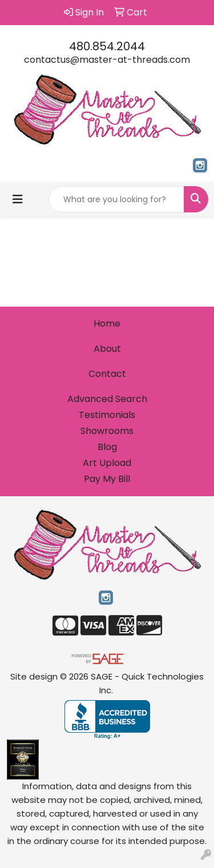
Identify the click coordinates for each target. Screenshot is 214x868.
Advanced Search (107, 399)
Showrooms (107, 431)
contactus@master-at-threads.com (107, 60)
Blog (107, 447)
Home (107, 324)
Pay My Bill (107, 479)
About (107, 349)
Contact (107, 374)
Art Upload (107, 463)
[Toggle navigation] (18, 199)
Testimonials (107, 415)
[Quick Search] (116, 199)
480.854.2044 (107, 46)
